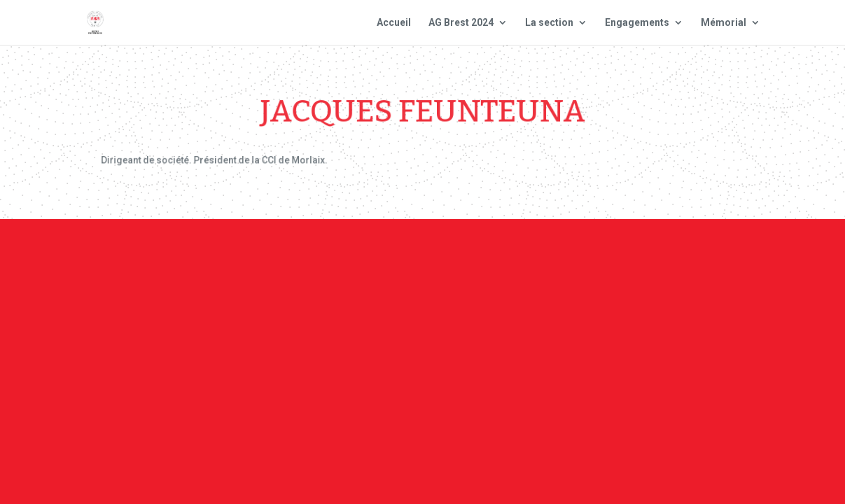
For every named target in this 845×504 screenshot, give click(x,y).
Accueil (394, 23)
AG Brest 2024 (461, 23)
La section (549, 23)
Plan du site (600, 253)
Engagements (637, 23)
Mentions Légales (497, 253)
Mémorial (724, 23)
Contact (407, 253)
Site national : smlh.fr (715, 253)
